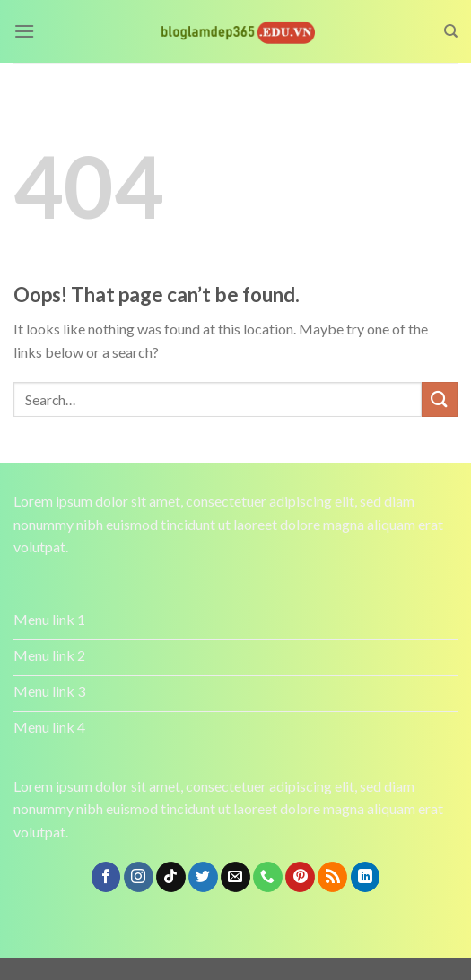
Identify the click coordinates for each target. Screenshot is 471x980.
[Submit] (440, 399)
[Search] (451, 31)
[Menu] (24, 31)
